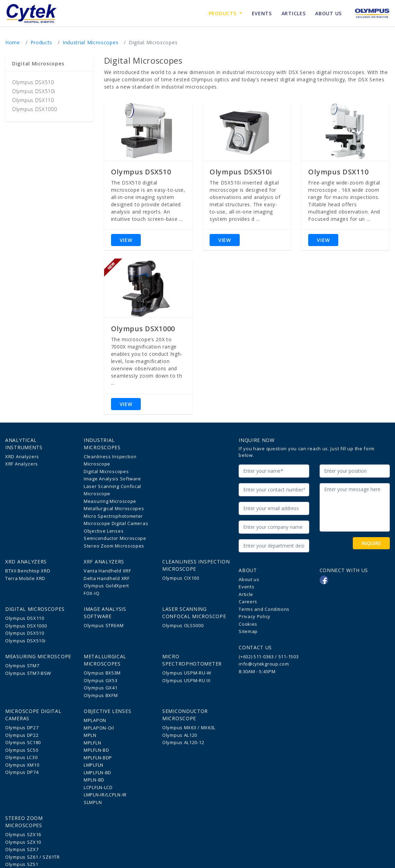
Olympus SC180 (23, 742)
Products (228, 13)
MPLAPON (95, 720)
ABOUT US (328, 13)
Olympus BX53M (102, 673)
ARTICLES (294, 13)
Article (246, 594)
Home (13, 42)
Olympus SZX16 (23, 834)
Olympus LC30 (21, 757)
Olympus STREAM (104, 625)
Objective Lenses (104, 531)
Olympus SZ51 (22, 864)
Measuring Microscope (110, 501)
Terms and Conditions (264, 609)
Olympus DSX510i (34, 91)
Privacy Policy (255, 616)
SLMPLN (93, 802)
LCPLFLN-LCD (98, 787)
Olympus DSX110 (33, 100)
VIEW (126, 240)
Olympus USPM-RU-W (187, 673)
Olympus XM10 (22, 765)
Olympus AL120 (180, 735)
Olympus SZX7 (22, 849)
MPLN (90, 735)
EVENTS (262, 13)
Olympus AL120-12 (183, 742)
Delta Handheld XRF (107, 578)
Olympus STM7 (22, 666)
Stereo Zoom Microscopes (114, 546)
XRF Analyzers (22, 464)
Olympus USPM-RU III (186, 680)
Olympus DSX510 (33, 82)
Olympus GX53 (100, 680)
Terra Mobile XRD (25, 578)
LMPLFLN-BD (98, 772)
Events (246, 587)
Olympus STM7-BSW (28, 673)
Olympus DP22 (22, 735)
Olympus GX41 (100, 688)
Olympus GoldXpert (106, 586)
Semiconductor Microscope (115, 538)
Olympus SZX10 (23, 842)
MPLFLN (92, 743)
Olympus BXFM (101, 695)
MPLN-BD (94, 780)
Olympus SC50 (22, 750)
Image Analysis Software (112, 479)
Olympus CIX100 (181, 578)
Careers (248, 602)
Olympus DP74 (22, 772)
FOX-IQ (91, 593)
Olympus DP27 (22, 727)
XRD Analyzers (22, 456)
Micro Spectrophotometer (113, 516)
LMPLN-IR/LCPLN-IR (105, 795)
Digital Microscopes (106, 471)
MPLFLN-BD (96, 750)
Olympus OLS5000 (183, 625)
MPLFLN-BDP (98, 758)
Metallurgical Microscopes (114, 508)
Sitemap (248, 631)
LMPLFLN (94, 765)
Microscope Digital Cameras (116, 523)
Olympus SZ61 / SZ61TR (33, 857)
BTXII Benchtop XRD (28, 571)
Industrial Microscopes (90, 42)
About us (249, 579)
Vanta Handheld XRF (107, 571)
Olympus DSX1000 (35, 109)
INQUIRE (371, 543)
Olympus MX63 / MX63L (189, 727)
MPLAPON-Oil (99, 728)
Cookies (248, 624)
